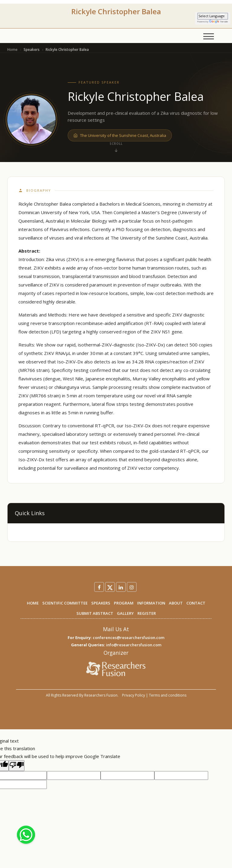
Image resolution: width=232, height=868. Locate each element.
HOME (33, 603)
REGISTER (147, 613)
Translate (219, 22)
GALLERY (125, 613)
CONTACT (196, 603)
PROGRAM (124, 603)
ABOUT (176, 603)
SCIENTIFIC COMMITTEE (65, 603)
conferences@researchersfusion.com (129, 638)
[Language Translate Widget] (213, 16)
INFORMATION (151, 603)
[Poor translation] (17, 766)
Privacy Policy (134, 695)
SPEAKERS (101, 603)
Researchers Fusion (101, 695)
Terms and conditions (168, 695)
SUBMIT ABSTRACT (95, 613)
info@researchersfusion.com (134, 645)
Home (12, 50)
